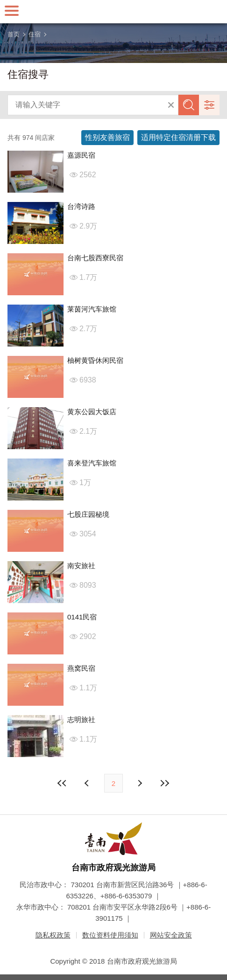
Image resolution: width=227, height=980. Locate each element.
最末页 (164, 783)
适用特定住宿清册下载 (178, 137)
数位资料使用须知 (110, 935)
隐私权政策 (53, 935)
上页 (139, 783)
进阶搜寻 (209, 105)
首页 (14, 34)
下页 (88, 783)
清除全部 (171, 105)
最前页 (63, 783)
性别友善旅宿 (107, 137)
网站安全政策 (171, 935)
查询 (189, 105)
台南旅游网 (113, 12)
